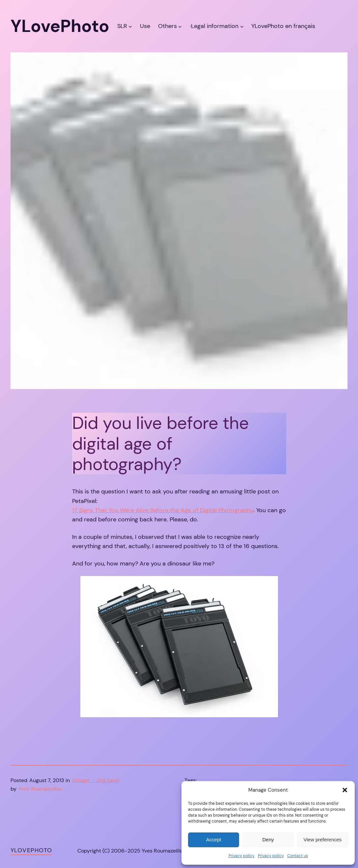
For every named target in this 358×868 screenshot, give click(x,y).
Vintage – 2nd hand (96, 780)
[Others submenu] (180, 26)
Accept (214, 840)
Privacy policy (242, 856)
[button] (345, 790)
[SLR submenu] (130, 26)
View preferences (323, 840)
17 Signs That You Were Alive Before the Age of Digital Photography (163, 510)
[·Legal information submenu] (242, 26)
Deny (268, 840)
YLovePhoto (31, 850)
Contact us (298, 856)
